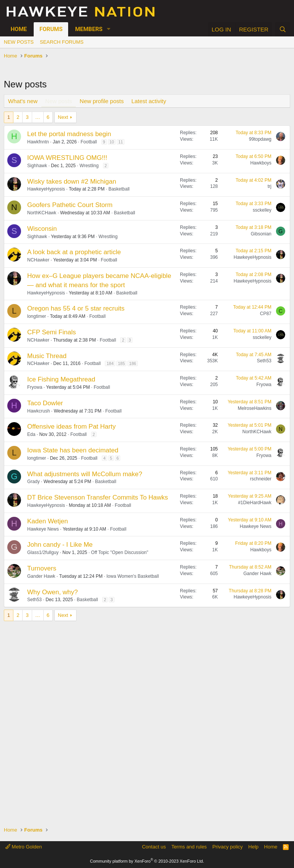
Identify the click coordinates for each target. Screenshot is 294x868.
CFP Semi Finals (51, 332)
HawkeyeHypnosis (46, 189)
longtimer (37, 316)
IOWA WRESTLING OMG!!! (67, 158)
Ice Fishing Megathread (61, 379)
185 (121, 363)
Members (89, 29)
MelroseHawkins (255, 408)
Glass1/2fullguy (43, 552)
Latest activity (149, 101)
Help (254, 847)
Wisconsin (42, 229)
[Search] (283, 29)
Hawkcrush (38, 411)
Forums (51, 29)
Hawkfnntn (38, 142)
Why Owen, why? (52, 592)
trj (269, 186)
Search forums (62, 42)
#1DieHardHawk (255, 503)
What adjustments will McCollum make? (85, 474)
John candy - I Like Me (60, 545)
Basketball (119, 189)
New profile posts (102, 101)
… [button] (38, 117)
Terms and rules (189, 847)
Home (19, 29)
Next (63, 117)
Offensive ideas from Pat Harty (71, 427)
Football (89, 142)
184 (110, 363)
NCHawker (38, 260)
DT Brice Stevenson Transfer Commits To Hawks (98, 497)
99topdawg (260, 139)
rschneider (261, 479)
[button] (109, 29)
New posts (19, 42)
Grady (33, 482)
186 (132, 363)
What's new (23, 101)
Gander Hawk (41, 576)
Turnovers (42, 568)
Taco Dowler (45, 403)
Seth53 (264, 361)
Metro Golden (24, 847)
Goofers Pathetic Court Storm (70, 205)
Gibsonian (261, 234)
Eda (31, 434)
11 (121, 142)
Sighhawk (37, 166)
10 (112, 142)
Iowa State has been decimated (73, 450)
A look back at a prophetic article (74, 252)
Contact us (154, 847)
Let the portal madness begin (69, 134)
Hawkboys (261, 163)
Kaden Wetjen (47, 521)
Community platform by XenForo (147, 861)
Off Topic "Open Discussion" (120, 552)
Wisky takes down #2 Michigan (72, 182)
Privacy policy (228, 847)
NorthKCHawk (42, 213)
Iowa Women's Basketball (133, 576)
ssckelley (262, 210)
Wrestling (89, 166)
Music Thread (47, 356)
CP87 (266, 314)
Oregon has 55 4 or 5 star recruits (76, 308)
